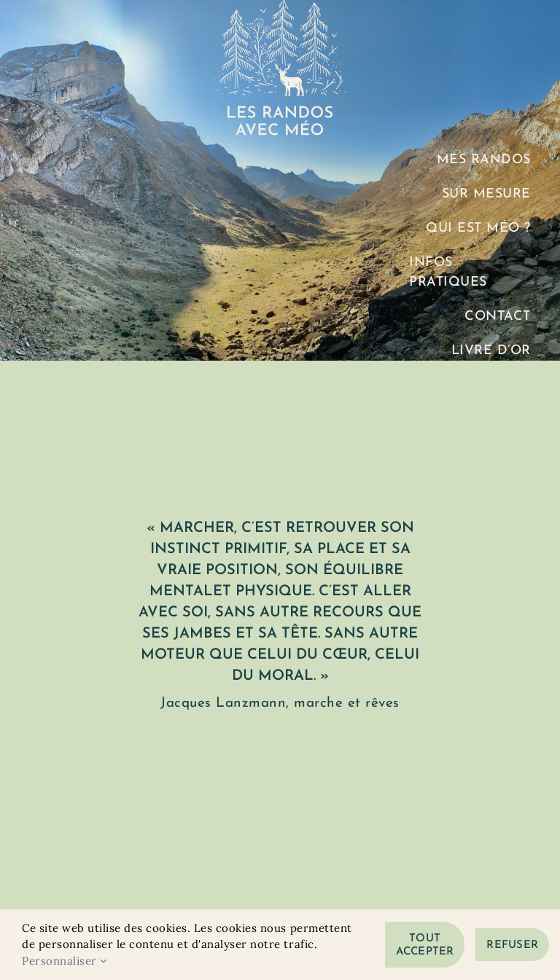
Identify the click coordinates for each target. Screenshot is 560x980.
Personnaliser (65, 961)
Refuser (512, 945)
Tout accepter (425, 945)
